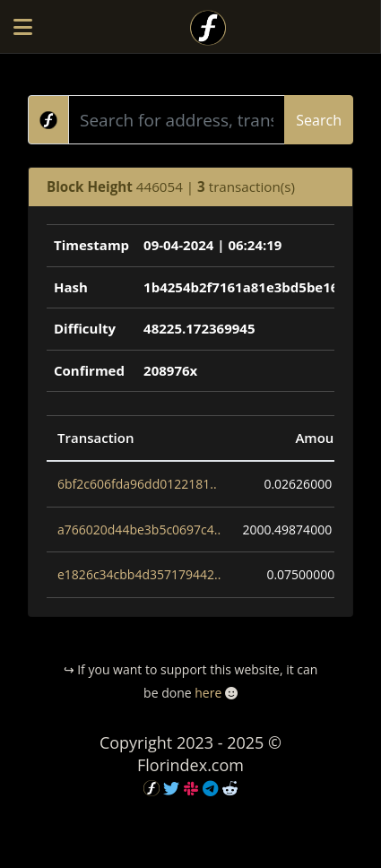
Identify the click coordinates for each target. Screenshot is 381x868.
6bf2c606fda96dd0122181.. (137, 484)
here (208, 693)
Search (319, 120)
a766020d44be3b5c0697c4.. (139, 529)
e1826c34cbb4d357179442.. (139, 574)
